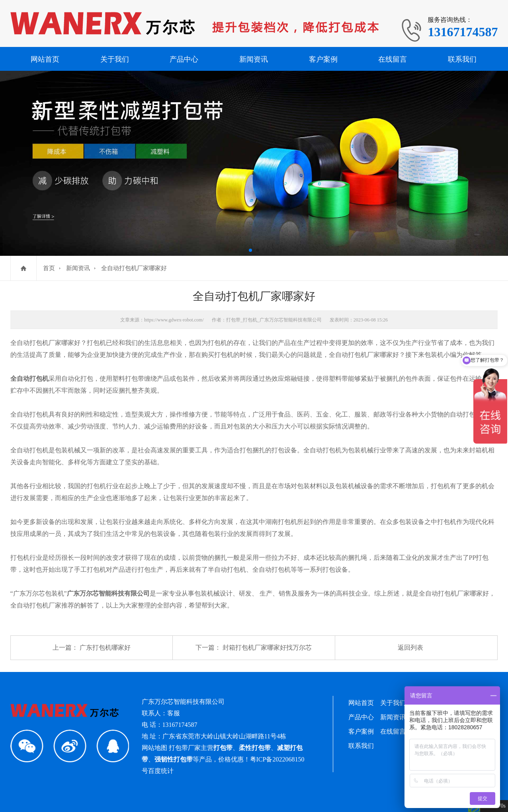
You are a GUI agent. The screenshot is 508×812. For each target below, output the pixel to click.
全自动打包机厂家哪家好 (134, 268)
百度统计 (161, 771)
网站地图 (154, 748)
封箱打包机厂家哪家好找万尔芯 (267, 647)
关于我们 (115, 59)
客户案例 (323, 59)
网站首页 (45, 59)
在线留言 (393, 59)
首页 (49, 268)
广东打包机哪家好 (105, 647)
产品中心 (184, 59)
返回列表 (410, 647)
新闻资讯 (254, 59)
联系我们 (462, 59)
